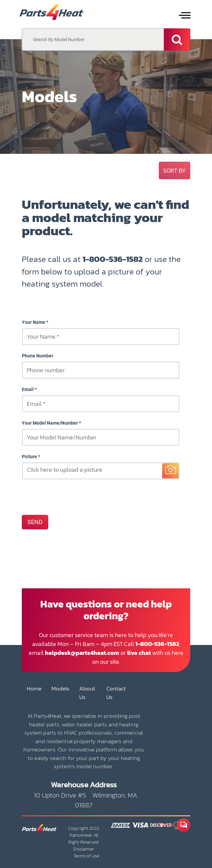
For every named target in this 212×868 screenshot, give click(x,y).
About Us (87, 693)
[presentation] (72, 497)
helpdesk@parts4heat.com (82, 653)
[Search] (177, 40)
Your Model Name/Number (50, 423)
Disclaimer (84, 849)
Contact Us (116, 693)
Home (34, 689)
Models (60, 689)
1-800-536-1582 (113, 259)
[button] (175, 170)
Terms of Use (86, 856)
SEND (35, 522)
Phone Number (37, 356)
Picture (29, 457)
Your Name (34, 322)
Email (28, 389)
